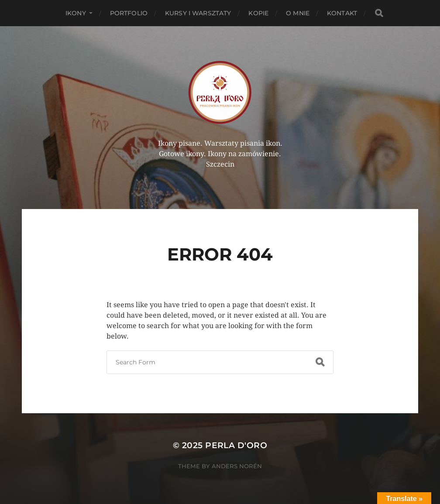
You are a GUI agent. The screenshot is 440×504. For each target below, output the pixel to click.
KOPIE (258, 13)
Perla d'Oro (236, 445)
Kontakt (342, 13)
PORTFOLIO (129, 13)
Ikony (76, 13)
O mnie (298, 13)
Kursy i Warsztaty (198, 13)
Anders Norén (237, 466)
